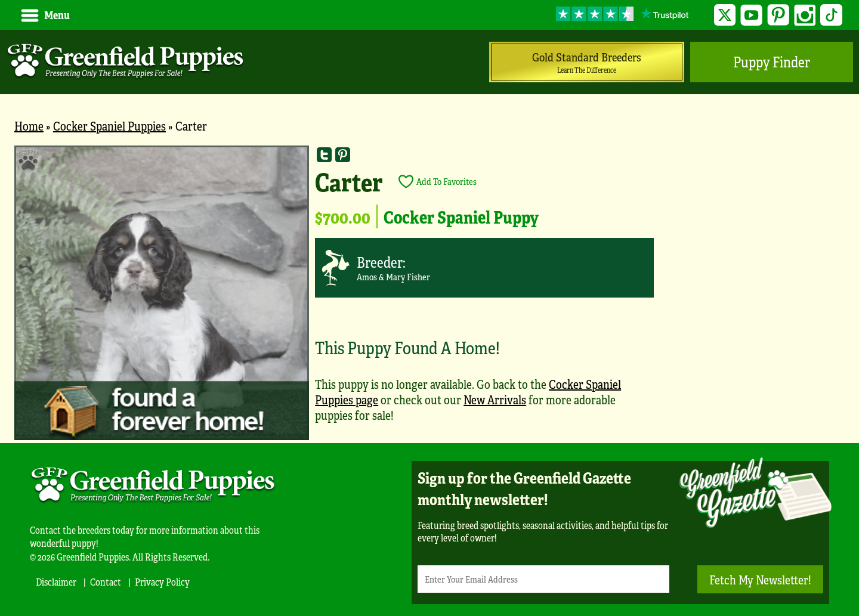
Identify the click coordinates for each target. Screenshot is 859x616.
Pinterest (778, 15)
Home (29, 126)
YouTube (751, 15)
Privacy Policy (162, 582)
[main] (429, 295)
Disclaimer (56, 582)
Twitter (725, 15)
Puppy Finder (772, 62)
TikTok (831, 15)
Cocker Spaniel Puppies (109, 126)
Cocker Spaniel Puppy (461, 216)
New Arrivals (495, 399)
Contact (106, 582)
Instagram (805, 15)
